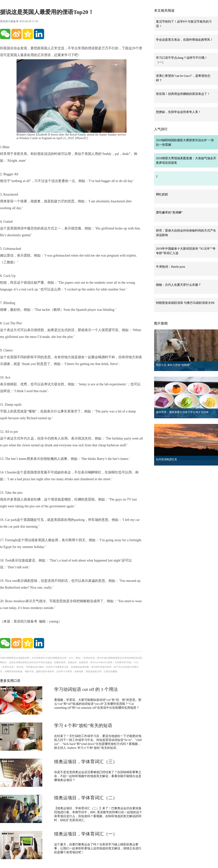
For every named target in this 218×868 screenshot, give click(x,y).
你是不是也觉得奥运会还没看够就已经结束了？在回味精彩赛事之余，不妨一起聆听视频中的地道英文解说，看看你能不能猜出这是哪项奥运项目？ (98, 776)
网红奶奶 (162, 194)
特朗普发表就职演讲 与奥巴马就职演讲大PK (185, 303)
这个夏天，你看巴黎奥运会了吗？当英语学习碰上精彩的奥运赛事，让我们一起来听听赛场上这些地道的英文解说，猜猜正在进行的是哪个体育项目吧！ (98, 848)
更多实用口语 (10, 681)
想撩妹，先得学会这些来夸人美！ (179, 112)
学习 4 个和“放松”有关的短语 (83, 725)
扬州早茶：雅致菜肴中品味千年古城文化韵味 (182, 412)
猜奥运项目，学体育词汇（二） (86, 798)
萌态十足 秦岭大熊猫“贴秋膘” (173, 365)
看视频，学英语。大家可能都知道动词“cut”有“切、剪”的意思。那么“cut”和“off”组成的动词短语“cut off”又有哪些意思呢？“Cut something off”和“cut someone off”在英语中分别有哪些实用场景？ (98, 704)
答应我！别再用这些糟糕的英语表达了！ (183, 94)
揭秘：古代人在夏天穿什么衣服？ (179, 285)
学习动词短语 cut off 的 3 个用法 (86, 689)
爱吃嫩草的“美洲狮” (169, 212)
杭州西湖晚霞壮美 (167, 459)
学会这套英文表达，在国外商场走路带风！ (185, 40)
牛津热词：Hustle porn (171, 267)
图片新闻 (161, 323)
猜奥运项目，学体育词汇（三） (86, 762)
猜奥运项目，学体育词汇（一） (86, 834)
